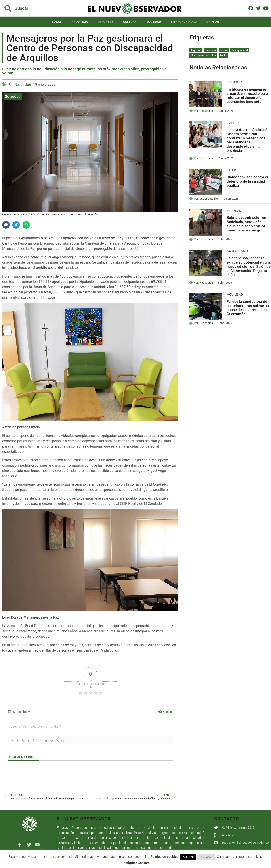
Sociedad (154, 22)
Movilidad (235, 295)
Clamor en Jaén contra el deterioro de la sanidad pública (247, 181)
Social (223, 56)
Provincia (80, 22)
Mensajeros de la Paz (203, 56)
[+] (74, 740)
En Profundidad (184, 22)
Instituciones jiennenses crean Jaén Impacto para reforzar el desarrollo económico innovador (247, 95)
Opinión (213, 22)
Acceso (166, 712)
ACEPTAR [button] (188, 857)
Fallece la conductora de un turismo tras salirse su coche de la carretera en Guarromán (248, 308)
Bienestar (210, 50)
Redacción (23, 85)
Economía (235, 82)
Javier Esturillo (209, 199)
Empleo (233, 123)
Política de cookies (164, 857)
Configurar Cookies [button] (135, 863)
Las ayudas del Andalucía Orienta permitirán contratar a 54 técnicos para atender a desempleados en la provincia (248, 140)
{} (67, 740)
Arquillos (196, 50)
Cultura (130, 22)
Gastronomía (238, 251)
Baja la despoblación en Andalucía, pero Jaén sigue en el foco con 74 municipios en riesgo (246, 224)
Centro (224, 50)
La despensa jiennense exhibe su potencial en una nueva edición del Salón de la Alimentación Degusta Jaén (249, 266)
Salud (231, 170)
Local (57, 22)
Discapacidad (240, 50)
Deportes (105, 22)
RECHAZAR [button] (206, 857)
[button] (6, 225)
